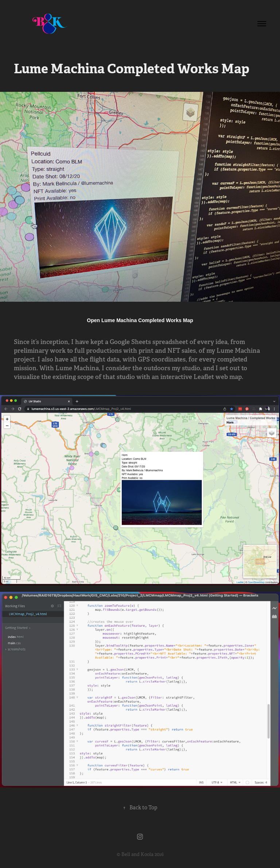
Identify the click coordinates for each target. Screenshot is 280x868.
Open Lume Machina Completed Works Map (140, 320)
